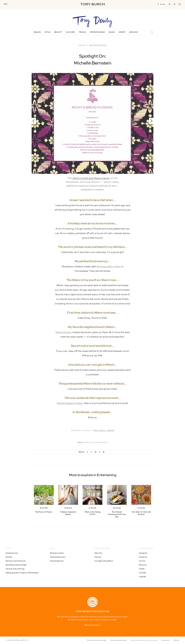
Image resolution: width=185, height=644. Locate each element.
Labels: (80, 443)
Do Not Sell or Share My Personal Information (144, 640)
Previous (35, 121)
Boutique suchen (57, 553)
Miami (86, 443)
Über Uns (98, 553)
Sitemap (176, 640)
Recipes (92, 443)
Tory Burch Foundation (104, 561)
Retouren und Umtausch (16, 561)
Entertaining (97, 32)
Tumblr (142, 569)
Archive (134, 32)
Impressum (166, 640)
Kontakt (9, 557)
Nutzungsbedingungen (119, 640)
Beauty (58, 32)
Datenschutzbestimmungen (97, 640)
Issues (37, 32)
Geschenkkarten (57, 561)
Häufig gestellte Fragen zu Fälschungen (22, 573)
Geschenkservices (58, 557)
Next (150, 121)
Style (48, 32)
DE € (6, 4)
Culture (70, 32)
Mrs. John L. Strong (104, 430)
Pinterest (143, 565)
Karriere (98, 557)
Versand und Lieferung (15, 569)
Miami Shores (63, 332)
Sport (122, 32)
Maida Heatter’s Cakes (70, 403)
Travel (82, 32)
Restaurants (102, 443)
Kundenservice (12, 553)
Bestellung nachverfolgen (16, 565)
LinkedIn (142, 577)
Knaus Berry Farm (110, 267)
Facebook (143, 557)
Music (112, 32)
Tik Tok (142, 561)
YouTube (143, 573)
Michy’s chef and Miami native (91, 178)
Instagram (143, 553)
